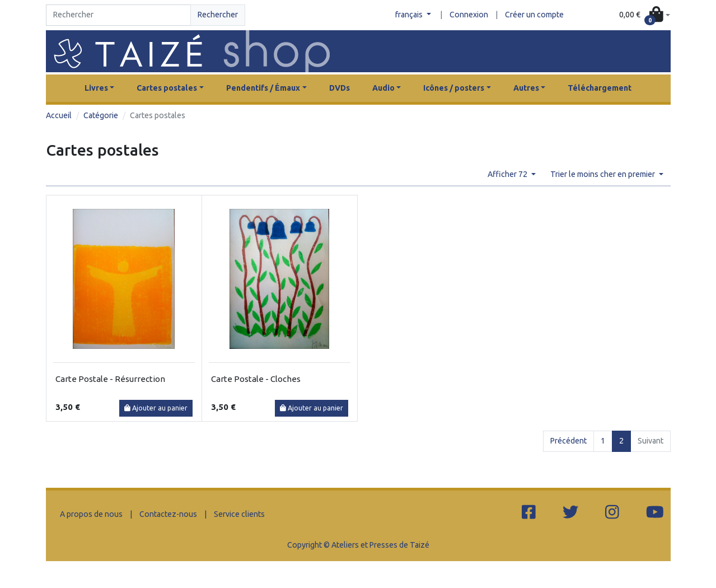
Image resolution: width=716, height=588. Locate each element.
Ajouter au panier (156, 408)
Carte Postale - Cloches (256, 379)
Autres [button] (526, 88)
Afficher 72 (508, 174)
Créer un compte (534, 15)
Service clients (239, 514)
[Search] (118, 15)
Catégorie (101, 115)
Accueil (59, 115)
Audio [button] (383, 88)
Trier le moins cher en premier (603, 174)
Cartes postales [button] (167, 88)
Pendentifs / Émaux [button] (263, 88)
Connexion (469, 15)
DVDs (340, 88)
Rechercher (218, 15)
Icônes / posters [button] (454, 88)
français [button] (410, 15)
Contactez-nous (168, 514)
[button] (644, 15)
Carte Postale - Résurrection (110, 379)
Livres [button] (96, 88)
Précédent (568, 441)
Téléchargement (600, 88)
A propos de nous (91, 514)
